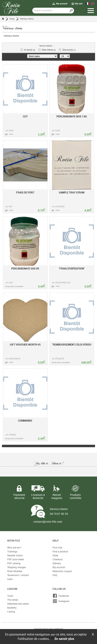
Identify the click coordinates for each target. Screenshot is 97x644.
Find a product (60, 551)
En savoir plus (64, 639)
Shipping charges (17, 567)
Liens (10, 579)
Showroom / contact (18, 575)
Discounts (69, 50)
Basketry (12, 608)
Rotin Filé (14, 541)
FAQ (55, 575)
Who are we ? (14, 547)
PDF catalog (14, 563)
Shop (12, 19)
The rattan (13, 600)
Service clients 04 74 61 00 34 (59, 511)
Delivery (57, 563)
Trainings (12, 551)
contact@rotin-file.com (48, 522)
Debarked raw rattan (18, 604)
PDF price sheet (16, 559)
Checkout (58, 559)
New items (49, 50)
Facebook (61, 596)
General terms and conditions (49, 629)
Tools (10, 596)
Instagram (61, 601)
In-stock (30, 50)
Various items (27, 19)
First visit (57, 547)
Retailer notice (15, 555)
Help (56, 541)
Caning (11, 611)
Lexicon (12, 589)
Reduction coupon (62, 571)
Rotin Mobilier (15, 571)
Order (55, 555)
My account (59, 567)
